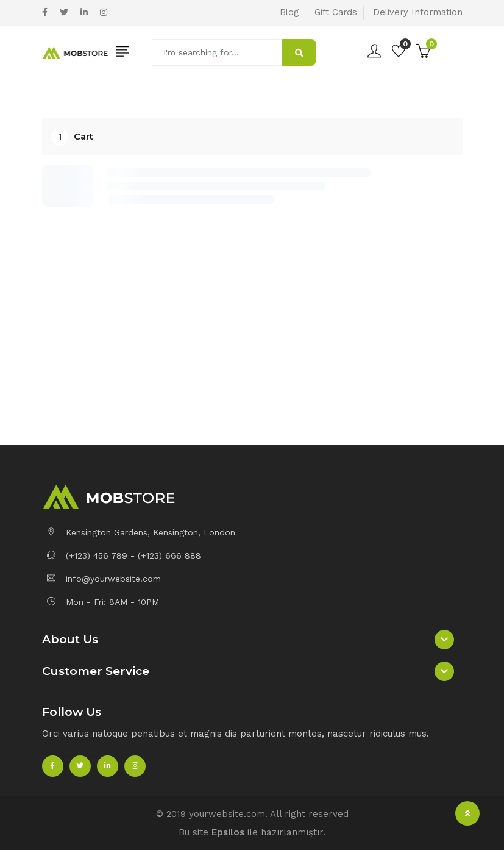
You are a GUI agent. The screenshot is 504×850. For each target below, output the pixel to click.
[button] (252, 640)
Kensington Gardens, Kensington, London (141, 532)
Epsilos (228, 832)
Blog (289, 12)
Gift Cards (336, 12)
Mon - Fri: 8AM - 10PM (103, 602)
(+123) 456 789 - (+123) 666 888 (124, 555)
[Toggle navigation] (123, 52)
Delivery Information (418, 12)
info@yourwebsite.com (104, 579)
